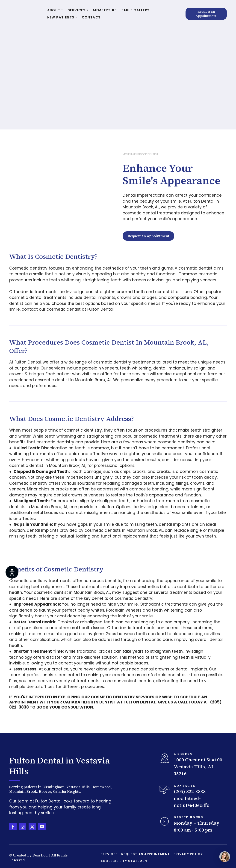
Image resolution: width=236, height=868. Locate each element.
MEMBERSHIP (105, 10)
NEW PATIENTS (61, 17)
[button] (206, 14)
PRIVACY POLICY (188, 854)
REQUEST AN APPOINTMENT (146, 854)
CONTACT (91, 17)
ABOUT (54, 10)
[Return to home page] (25, 14)
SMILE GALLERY (135, 10)
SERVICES (77, 10)
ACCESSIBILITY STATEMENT (125, 861)
